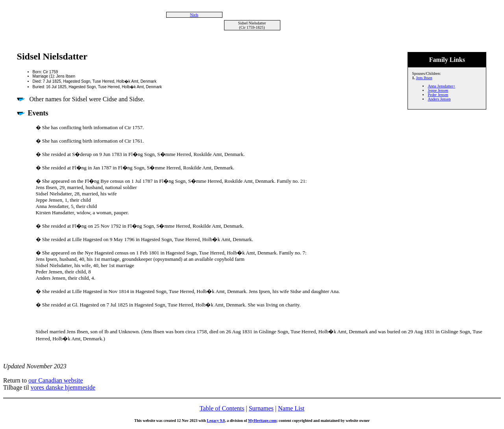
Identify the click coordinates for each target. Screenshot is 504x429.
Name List (291, 408)
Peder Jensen (438, 95)
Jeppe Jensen (438, 90)
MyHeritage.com (262, 421)
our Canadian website (56, 380)
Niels (194, 15)
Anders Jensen (439, 99)
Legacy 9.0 (216, 421)
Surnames (261, 408)
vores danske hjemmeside (63, 387)
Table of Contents (222, 408)
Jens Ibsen (424, 78)
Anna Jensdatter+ (441, 86)
